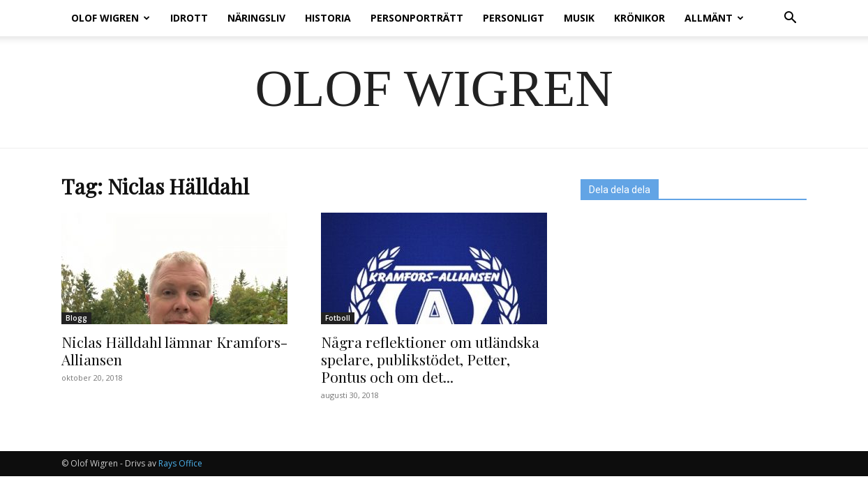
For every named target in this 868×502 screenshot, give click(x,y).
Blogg (76, 318)
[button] (790, 19)
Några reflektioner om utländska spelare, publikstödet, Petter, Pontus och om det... (430, 359)
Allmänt (714, 18)
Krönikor (639, 18)
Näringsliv (256, 18)
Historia (328, 18)
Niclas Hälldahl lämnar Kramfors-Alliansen (174, 350)
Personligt (514, 18)
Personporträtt (417, 18)
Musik (579, 18)
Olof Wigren (111, 18)
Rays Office (180, 463)
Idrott (189, 18)
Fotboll (338, 318)
